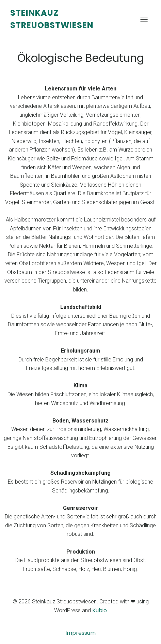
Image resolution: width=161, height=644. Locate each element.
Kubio (100, 610)
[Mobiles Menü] (144, 19)
